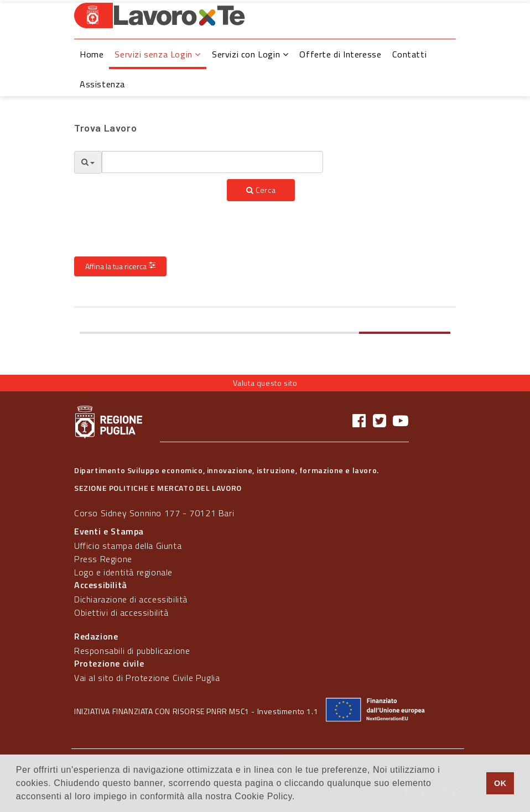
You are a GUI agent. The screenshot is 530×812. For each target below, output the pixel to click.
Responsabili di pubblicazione (132, 651)
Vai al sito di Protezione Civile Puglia (147, 678)
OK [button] (500, 783)
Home (92, 54)
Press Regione (103, 559)
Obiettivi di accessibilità (121, 612)
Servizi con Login (250, 54)
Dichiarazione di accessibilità (131, 599)
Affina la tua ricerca (120, 266)
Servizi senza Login (158, 54)
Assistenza (102, 84)
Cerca (261, 190)
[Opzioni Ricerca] (88, 162)
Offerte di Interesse (340, 54)
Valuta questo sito (265, 383)
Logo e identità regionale (123, 572)
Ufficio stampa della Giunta (128, 546)
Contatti (409, 54)
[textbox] (212, 162)
